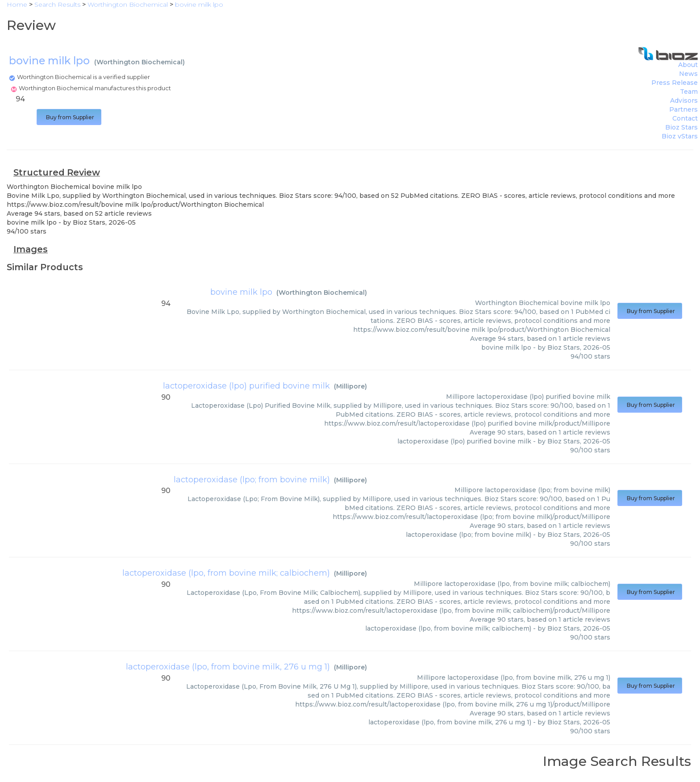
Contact (685, 118)
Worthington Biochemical (140, 62)
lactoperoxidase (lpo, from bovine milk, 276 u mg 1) (228, 667)
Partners (683, 109)
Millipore (350, 386)
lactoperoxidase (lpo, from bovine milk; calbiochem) (226, 573)
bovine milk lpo (241, 292)
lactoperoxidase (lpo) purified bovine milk (246, 386)
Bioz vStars (680, 136)
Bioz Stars (681, 127)
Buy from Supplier (69, 117)
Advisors (684, 100)
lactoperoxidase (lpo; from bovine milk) (252, 480)
